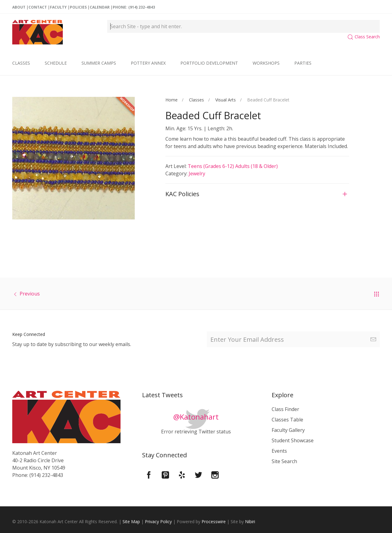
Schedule (56, 63)
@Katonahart (196, 417)
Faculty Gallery (288, 430)
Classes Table (287, 420)
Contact (38, 7)
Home (171, 100)
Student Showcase (293, 440)
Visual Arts (226, 100)
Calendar (100, 7)
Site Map (131, 522)
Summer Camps (99, 63)
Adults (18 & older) (256, 166)
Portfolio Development (209, 63)
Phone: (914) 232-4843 (134, 7)
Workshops (266, 63)
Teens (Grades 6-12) (211, 166)
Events (279, 451)
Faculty (58, 7)
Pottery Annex (148, 63)
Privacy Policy (158, 522)
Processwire (214, 522)
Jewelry (197, 173)
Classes (21, 63)
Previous (30, 294)
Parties (303, 63)
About (19, 7)
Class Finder (285, 409)
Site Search (284, 461)
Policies (78, 7)
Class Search (364, 37)
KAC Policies (182, 194)
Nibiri (250, 522)
